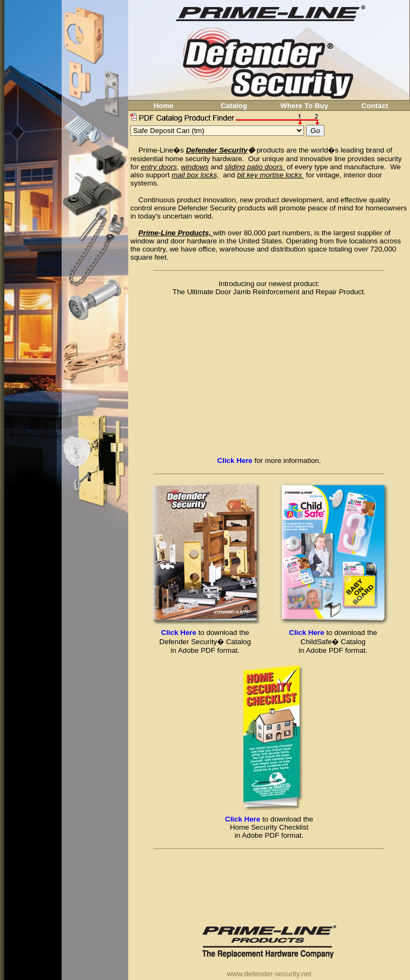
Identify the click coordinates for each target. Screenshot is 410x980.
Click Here (179, 633)
